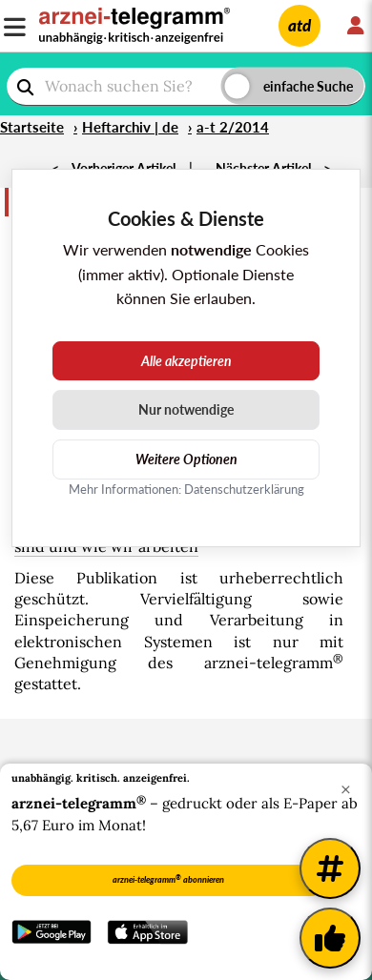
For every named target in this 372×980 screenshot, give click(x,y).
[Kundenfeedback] (330, 938)
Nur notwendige (186, 409)
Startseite (32, 127)
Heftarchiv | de (130, 127)
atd (300, 25)
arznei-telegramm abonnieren (168, 879)
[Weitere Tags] (330, 868)
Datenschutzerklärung (244, 489)
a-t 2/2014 (233, 127)
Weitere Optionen (186, 459)
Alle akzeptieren (186, 361)
